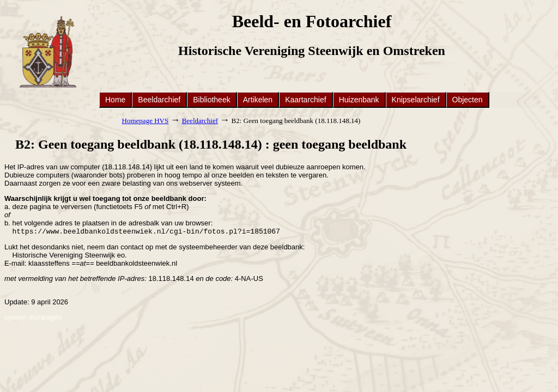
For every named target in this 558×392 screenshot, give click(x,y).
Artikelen (258, 100)
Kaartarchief (305, 100)
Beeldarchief (159, 100)
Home (115, 100)
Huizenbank (359, 100)
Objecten (468, 100)
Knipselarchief (416, 100)
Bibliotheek (212, 100)
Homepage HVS (145, 121)
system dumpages (33, 318)
